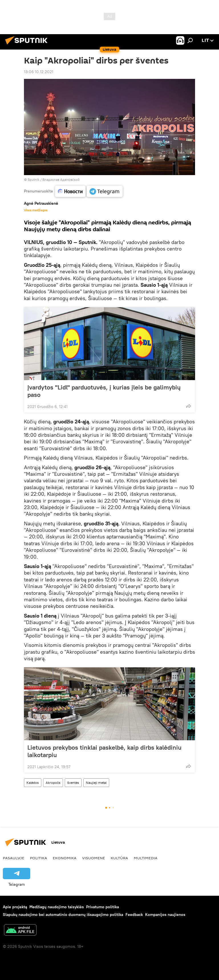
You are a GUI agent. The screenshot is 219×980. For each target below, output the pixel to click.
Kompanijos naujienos (165, 915)
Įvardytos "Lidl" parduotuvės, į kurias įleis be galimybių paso (104, 391)
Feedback (134, 915)
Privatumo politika (103, 907)
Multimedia (146, 858)
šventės (73, 783)
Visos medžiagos (36, 210)
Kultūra (119, 858)
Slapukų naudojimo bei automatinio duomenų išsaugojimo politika (63, 915)
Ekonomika (65, 858)
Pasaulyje (14, 858)
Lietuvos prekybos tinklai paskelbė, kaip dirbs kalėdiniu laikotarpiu (104, 751)
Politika (38, 858)
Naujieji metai (96, 783)
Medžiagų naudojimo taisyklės (57, 907)
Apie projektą (15, 907)
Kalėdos (33, 783)
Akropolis (53, 783)
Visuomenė (94, 858)
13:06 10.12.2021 (39, 72)
